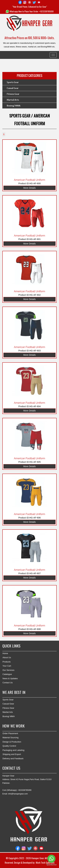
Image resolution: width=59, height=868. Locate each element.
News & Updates (10, 678)
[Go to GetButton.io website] (51, 865)
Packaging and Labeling (13, 750)
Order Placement (10, 733)
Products (7, 662)
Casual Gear (13, 88)
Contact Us (8, 683)
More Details (29, 188)
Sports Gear (13, 82)
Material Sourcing (10, 738)
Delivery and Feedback (13, 759)
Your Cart (7, 666)
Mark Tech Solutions (45, 862)
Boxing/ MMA (14, 106)
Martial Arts (13, 100)
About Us (7, 657)
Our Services (8, 670)
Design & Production (12, 742)
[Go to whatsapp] (51, 859)
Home (5, 653)
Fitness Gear (13, 94)
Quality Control (9, 746)
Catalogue (7, 674)
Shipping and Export (12, 754)
